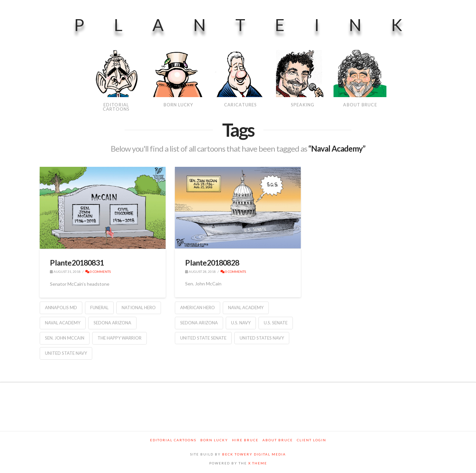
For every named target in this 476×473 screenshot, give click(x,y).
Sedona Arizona (112, 323)
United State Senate (203, 338)
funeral (99, 308)
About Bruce (278, 440)
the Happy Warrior (119, 338)
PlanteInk (253, 25)
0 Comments (98, 272)
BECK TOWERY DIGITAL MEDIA (254, 454)
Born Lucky (214, 440)
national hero (139, 308)
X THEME (258, 463)
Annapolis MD (61, 308)
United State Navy (66, 353)
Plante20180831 (77, 263)
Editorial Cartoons (173, 440)
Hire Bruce (245, 440)
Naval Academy (63, 323)
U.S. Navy (241, 323)
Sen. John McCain (65, 338)
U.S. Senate (276, 323)
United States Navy (262, 338)
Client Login (312, 440)
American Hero (198, 308)
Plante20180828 (212, 263)
